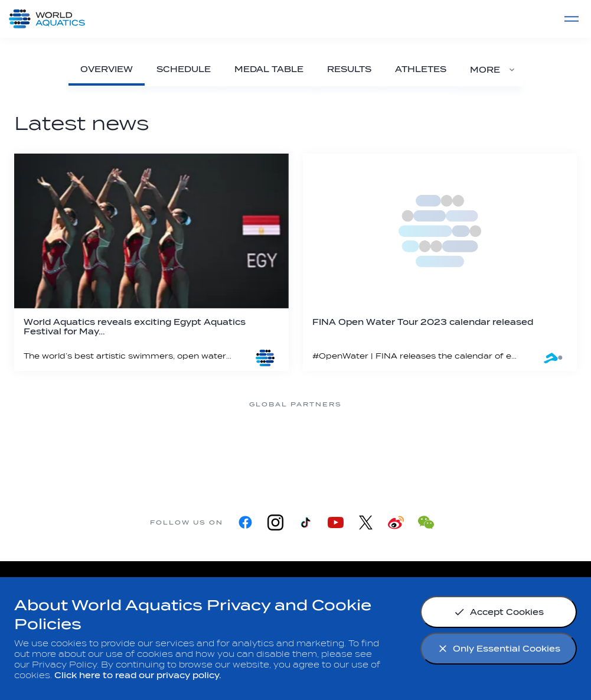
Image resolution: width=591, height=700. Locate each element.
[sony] (390, 449)
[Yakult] (485, 449)
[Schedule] (184, 69)
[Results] (349, 69)
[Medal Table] (269, 69)
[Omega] (296, 449)
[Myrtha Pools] (107, 449)
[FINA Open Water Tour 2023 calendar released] (440, 262)
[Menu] (572, 19)
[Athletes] (421, 69)
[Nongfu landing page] (201, 449)
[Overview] (107, 69)
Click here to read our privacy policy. (138, 675)
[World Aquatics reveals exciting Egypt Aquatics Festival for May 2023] (151, 262)
